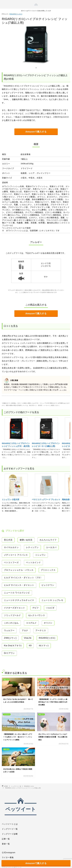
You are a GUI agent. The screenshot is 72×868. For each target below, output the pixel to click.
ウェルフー (9, 630)
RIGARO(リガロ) (16, 14)
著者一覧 (6, 844)
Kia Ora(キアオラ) (13, 646)
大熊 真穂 (14, 380)
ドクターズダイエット (14, 608)
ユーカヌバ (51, 547)
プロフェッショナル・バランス (19, 570)
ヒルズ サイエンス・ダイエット (19, 585)
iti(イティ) (44, 646)
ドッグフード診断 (10, 834)
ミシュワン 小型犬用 (10, 499)
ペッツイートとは (10, 824)
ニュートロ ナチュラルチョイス (19, 600)
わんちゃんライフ (48, 540)
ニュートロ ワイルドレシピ (17, 593)
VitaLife (28, 638)
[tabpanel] (36, 45)
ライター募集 (8, 857)
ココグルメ (31, 623)
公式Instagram (9, 852)
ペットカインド (33, 562)
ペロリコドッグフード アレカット (46, 499)
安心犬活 (8, 540)
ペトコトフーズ (11, 562)
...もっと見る (63, 390)
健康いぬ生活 (26, 540)
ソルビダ (50, 608)
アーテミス (41, 630)
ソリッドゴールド (12, 615)
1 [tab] (36, 69)
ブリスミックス (48, 570)
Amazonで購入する (36, 132)
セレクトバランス (37, 615)
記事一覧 (6, 839)
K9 (30, 646)
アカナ (25, 630)
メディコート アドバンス (16, 555)
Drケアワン (9, 653)
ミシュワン (40, 555)
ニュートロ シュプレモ (52, 600)
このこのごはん (11, 623)
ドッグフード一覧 (10, 829)
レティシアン (32, 547)
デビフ (36, 608)
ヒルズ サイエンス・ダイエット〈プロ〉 (23, 578)
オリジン (48, 623)
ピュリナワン (48, 585)
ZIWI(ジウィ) (10, 638)
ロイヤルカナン (11, 547)
